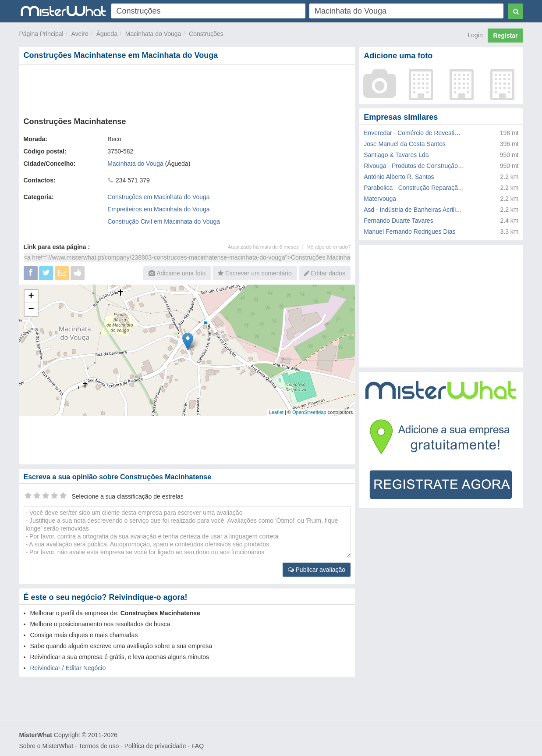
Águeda (107, 34)
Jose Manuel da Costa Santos (405, 144)
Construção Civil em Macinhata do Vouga (164, 221)
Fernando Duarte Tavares (399, 221)
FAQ (198, 746)
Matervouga (380, 199)
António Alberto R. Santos (399, 177)
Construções (206, 34)
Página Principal (41, 34)
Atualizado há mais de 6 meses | (267, 247)
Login (475, 35)
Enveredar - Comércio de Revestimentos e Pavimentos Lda (445, 133)
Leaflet (276, 412)
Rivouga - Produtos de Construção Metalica (423, 166)
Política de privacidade (155, 746)
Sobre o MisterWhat (46, 746)
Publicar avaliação (317, 570)
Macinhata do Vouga (153, 34)
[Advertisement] (187, 89)
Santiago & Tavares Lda (396, 155)
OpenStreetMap (309, 412)
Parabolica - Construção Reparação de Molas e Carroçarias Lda (451, 188)
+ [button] (31, 296)
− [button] (31, 310)
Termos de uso (99, 746)
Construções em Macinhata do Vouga (158, 197)
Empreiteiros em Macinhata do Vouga (158, 209)
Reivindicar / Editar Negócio (68, 668)
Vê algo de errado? (329, 247)
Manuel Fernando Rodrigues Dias (409, 232)
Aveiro (80, 34)
